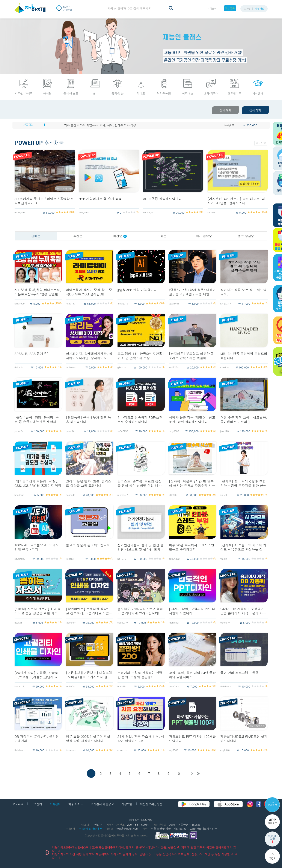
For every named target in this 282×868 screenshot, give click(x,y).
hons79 (122, 686)
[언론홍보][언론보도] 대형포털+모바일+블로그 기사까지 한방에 (89, 675)
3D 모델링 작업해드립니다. (163, 199)
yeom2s (19, 431)
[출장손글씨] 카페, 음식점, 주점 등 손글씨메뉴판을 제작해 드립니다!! (38, 420)
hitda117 (71, 303)
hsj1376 (122, 559)
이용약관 (127, 804)
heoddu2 (19, 495)
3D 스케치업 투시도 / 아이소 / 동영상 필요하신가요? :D (44, 201)
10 (178, 773)
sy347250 (123, 431)
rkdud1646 (20, 367)
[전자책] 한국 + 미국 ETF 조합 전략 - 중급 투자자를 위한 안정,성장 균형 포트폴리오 (244, 483)
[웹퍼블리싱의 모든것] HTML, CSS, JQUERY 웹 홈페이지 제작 (38, 483)
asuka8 (19, 623)
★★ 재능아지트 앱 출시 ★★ (100, 199)
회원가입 (260, 8)
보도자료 (18, 804)
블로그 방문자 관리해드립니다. (89, 545)
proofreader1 (174, 686)
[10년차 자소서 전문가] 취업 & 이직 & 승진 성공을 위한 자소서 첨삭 (38, 611)
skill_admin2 (84, 212)
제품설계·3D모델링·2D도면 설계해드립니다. (244, 739)
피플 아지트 (76, 804)
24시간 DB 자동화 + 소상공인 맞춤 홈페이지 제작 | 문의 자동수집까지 (243, 611)
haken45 (71, 495)
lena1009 (20, 303)
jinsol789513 (226, 431)
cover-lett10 (123, 750)
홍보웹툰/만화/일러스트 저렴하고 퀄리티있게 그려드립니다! (140, 611)
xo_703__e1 (226, 495)
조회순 (162, 236)
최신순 (120, 236)
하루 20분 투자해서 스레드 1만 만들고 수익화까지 (192, 547)
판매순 (36, 236)
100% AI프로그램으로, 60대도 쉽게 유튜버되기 (37, 547)
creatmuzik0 (226, 367)
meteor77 (123, 495)
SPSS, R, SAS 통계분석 (32, 354)
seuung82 (20, 559)
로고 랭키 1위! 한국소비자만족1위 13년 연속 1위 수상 (141, 356)
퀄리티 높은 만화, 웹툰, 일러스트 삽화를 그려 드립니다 (89, 483)
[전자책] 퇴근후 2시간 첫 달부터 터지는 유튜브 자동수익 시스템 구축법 (192, 483)
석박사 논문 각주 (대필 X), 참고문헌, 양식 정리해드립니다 (192, 420)
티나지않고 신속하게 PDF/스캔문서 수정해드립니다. (140, 420)
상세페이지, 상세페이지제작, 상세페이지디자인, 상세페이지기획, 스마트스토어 (89, 356)
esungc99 (20, 212)
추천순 (78, 236)
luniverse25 (71, 367)
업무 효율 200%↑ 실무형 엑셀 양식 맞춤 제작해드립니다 (88, 739)
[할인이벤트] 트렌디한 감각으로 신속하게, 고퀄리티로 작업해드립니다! (89, 611)
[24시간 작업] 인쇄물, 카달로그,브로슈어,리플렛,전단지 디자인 (38, 675)
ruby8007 (174, 431)
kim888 (212, 212)
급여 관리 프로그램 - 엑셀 (240, 673)
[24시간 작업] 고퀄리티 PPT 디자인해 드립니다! (192, 611)
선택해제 (225, 110)
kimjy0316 (226, 303)
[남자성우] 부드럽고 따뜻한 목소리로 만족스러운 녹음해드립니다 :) (192, 356)
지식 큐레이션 (272, 804)
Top (272, 858)
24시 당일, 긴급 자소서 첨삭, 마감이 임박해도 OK (141, 739)
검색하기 (255, 110)
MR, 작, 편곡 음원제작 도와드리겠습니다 (244, 356)
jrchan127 (71, 559)
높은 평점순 (246, 236)
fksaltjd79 (123, 303)
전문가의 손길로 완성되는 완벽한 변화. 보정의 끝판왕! (140, 675)
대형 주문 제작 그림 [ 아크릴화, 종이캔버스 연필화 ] (244, 420)
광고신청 (261, 143)
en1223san (174, 367)
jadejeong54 (71, 623)
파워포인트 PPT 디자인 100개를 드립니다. (192, 739)
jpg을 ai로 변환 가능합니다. (138, 290)
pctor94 (70, 431)
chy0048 (225, 750)
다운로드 (272, 822)
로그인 (247, 8)
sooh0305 (123, 623)
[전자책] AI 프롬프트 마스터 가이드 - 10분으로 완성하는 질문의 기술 (243, 547)
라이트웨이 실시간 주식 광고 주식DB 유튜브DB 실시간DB (89, 292)
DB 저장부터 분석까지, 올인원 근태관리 (37, 739)
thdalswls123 (226, 686)
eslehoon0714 (226, 623)
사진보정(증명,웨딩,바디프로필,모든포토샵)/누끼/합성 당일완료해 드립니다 (38, 292)
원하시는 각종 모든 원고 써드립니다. (244, 292)
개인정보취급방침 (151, 804)
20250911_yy (174, 495)
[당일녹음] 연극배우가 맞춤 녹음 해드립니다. (89, 420)
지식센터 (212, 8)
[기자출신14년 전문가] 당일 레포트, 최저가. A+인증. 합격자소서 (236, 201)
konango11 (149, 212)
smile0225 (71, 686)
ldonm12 (174, 623)
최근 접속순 (204, 236)
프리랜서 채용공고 (102, 804)
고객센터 (37, 804)
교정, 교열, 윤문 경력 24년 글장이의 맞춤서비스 (192, 675)
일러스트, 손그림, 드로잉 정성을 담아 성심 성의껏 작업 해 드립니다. (140, 483)
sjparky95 (174, 303)
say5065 (174, 750)
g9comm (122, 367)
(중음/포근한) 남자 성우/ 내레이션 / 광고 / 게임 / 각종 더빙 (192, 292)
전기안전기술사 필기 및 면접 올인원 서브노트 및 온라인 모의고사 (141, 547)
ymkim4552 (226, 559)
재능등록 (230, 8)
